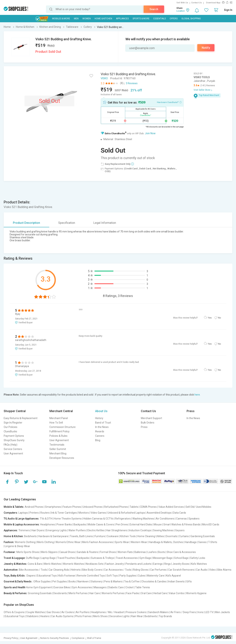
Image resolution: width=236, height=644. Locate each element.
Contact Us (196, 3)
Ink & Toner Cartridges (64, 513)
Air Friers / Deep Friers (183, 612)
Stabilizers (32, 616)
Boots (162, 552)
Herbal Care (160, 593)
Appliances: (11, 530)
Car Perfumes (158, 570)
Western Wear (139, 542)
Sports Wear (122, 542)
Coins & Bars (35, 564)
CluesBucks (10, 431)
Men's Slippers (49, 552)
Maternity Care (156, 576)
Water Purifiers (77, 530)
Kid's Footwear (67, 576)
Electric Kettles (96, 530)
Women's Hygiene (196, 593)
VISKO (104, 78)
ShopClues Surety (14, 440)
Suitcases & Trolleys (103, 558)
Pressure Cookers (136, 612)
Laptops (23, 513)
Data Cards (180, 513)
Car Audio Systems (62, 616)
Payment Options (14, 436)
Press (144, 427)
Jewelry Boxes (181, 564)
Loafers (152, 552)
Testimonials (57, 445)
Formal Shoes (108, 552)
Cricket (129, 587)
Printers (34, 513)
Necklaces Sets (95, 564)
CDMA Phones (148, 507)
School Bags (181, 558)
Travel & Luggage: (15, 558)
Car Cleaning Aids (59, 570)
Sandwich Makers (158, 612)
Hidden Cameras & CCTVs (98, 519)
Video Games (98, 513)
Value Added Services (171, 507)
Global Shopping (191, 19)
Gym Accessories (82, 587)
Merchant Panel (59, 418)
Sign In (228, 10)
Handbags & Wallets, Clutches (166, 542)
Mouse (158, 524)
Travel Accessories (127, 558)
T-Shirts (213, 542)
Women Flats (125, 552)
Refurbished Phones (116, 507)
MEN (76, 19)
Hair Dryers (38, 530)
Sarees (202, 542)
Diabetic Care (116, 587)
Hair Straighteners (117, 530)
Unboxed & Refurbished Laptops (126, 513)
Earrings (158, 564)
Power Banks (64, 524)
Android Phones (34, 507)
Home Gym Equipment (39, 587)
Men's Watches (53, 564)
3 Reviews (132, 83)
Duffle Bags (33, 558)
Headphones (48, 524)
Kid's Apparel (173, 576)
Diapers (31, 576)
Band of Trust (103, 423)
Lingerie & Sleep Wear (17, 546)
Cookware (113, 536)
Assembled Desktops (159, 513)
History (99, 418)
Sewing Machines (163, 530)
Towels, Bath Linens (81, 536)
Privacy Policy (11, 638)
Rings (168, 564)
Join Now (150, 133)
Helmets (76, 570)
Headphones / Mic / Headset (108, 612)
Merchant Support (151, 418)
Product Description (26, 223)
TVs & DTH (46, 519)
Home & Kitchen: (14, 536)
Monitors (84, 513)
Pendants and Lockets (138, 564)
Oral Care (146, 593)
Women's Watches (73, 564)
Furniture (100, 536)
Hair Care (95, 593)
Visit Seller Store (202, 90)
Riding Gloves (141, 570)
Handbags (191, 542)
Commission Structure (63, 427)
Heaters (45, 616)
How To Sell (56, 423)
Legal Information (105, 223)
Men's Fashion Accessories (98, 542)
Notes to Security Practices (54, 638)
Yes (210, 318)
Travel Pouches (66, 558)
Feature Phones (72, 507)
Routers (45, 513)
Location (181, 11)
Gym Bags (145, 558)
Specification (67, 223)
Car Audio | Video (206, 570)
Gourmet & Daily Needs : (18, 581)
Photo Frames (83, 616)
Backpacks (80, 524)
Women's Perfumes (113, 593)
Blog (98, 440)
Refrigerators (123, 519)
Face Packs (133, 593)
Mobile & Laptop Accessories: (22, 524)
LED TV (209, 612)
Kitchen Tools (128, 536)
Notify (206, 48)
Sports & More (141, 19)
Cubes (142, 576)
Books (72, 581)
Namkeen (83, 581)
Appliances (122, 19)
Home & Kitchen (103, 19)
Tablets (134, 507)
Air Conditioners (165, 519)
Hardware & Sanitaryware (53, 536)
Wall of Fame (94, 638)
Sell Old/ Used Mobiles (198, 507)
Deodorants (60, 593)
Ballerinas (140, 552)
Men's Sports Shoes (28, 552)
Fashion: (9, 542)
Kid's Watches (199, 564)
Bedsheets (30, 536)
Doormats (172, 536)
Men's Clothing (45, 542)
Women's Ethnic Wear (68, 542)
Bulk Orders (148, 423)
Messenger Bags (163, 558)
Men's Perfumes (78, 593)
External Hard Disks (141, 524)
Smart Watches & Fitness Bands (182, 524)
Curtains (184, 536)
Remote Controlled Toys (91, 576)
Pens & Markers (113, 581)
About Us (101, 411)
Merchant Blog (58, 453)
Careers (100, 436)
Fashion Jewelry (114, 564)
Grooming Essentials (40, 593)
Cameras (181, 519)
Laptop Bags (48, 558)
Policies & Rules (58, 436)
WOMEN (87, 19)
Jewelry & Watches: (15, 564)
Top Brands (165, 616)
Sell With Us (182, 3)
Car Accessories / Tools (118, 570)
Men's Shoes (100, 616)
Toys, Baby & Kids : (15, 576)
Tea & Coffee (132, 581)
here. (197, 395)
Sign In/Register (13, 423)
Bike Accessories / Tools (33, 570)
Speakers (194, 519)
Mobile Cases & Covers (101, 524)
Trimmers (24, 530)
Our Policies (11, 427)
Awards (100, 431)
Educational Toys (47, 576)
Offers (174, 19)
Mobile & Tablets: (14, 507)
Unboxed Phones (93, 507)
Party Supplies (128, 576)
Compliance (78, 638)
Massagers (100, 587)
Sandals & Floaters (87, 552)
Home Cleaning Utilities (151, 536)
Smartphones (53, 507)
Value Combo (177, 593)
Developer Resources (62, 458)
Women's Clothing (25, 542)
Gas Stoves (53, 612)
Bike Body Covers (92, 570)
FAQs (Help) (11, 445)
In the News (102, 427)
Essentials (160, 19)
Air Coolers (68, 612)
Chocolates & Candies (154, 581)
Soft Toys (112, 576)
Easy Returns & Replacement (21, 418)
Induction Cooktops (140, 530)
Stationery (96, 581)
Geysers (180, 530)
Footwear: (10, 552)
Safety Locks (198, 558)
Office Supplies (42, 581)
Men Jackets (222, 612)
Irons (201, 612)
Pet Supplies (60, 581)
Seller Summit (58, 449)
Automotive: (11, 570)
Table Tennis (143, 587)
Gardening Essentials (203, 536)
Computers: (11, 513)
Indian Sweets (176, 581)
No (219, 318)
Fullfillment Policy (59, 431)
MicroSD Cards (211, 524)
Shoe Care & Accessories (181, 552)
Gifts (189, 581)
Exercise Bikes (62, 587)
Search (154, 9)
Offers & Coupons (14, 612)
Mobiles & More (61, 19)
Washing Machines (143, 519)
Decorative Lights (119, 616)
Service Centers (13, 449)
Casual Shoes (67, 552)
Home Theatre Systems (68, 519)
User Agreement (13, 453)
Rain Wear (137, 616)
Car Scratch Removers (181, 570)
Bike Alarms (224, 570)
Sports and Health (14, 587)
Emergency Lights (56, 530)
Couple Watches (36, 612)
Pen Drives (122, 524)
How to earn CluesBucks (169, 102)
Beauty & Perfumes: (15, 593)
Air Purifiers (83, 612)
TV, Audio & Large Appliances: (21, 519)
